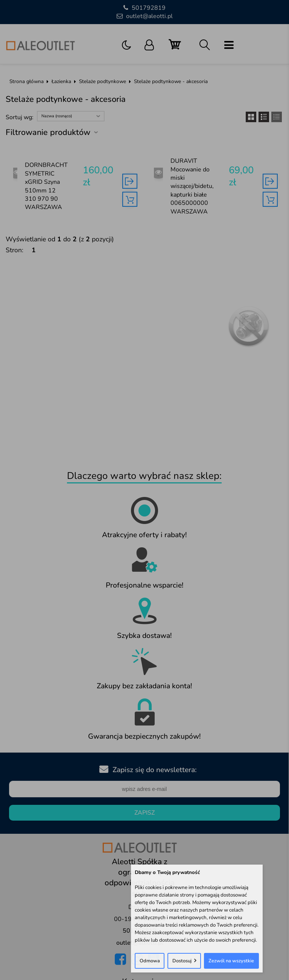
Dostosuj (182, 961)
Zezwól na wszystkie (231, 961)
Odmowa (150, 961)
